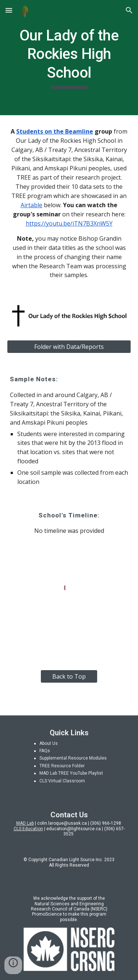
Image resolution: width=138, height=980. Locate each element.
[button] (9, 10)
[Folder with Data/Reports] (69, 347)
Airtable (31, 205)
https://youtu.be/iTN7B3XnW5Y (69, 223)
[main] (69, 58)
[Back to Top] (69, 676)
